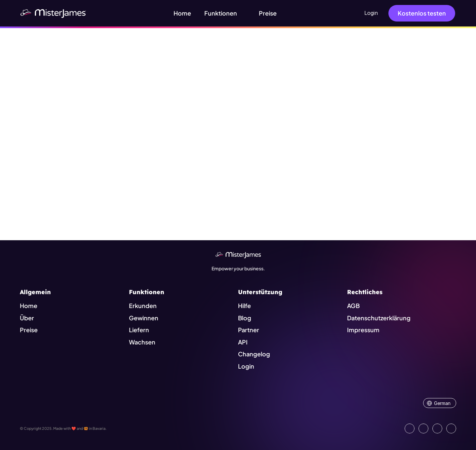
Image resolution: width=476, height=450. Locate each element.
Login (371, 13)
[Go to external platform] (451, 428)
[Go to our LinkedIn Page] (410, 428)
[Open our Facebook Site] (423, 428)
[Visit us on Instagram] (437, 428)
